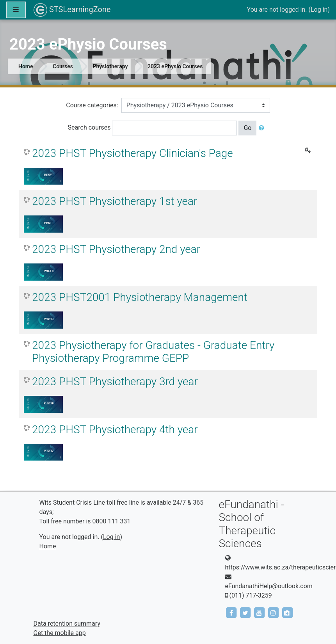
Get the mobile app (60, 633)
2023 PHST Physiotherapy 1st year (115, 201)
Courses (63, 66)
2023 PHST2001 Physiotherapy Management (140, 297)
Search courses (89, 127)
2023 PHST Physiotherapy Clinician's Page (132, 153)
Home (26, 66)
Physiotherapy (110, 66)
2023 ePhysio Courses (175, 66)
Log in (319, 10)
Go (247, 128)
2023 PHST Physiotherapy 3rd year (115, 382)
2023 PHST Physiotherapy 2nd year (116, 249)
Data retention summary (67, 624)
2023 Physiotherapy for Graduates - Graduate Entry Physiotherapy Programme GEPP (153, 352)
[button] (263, 128)
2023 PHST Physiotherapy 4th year (115, 430)
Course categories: (92, 105)
